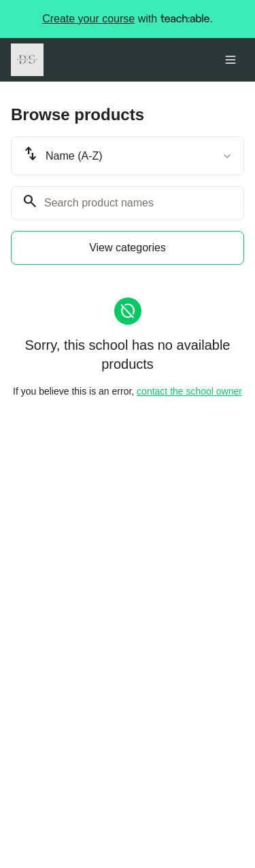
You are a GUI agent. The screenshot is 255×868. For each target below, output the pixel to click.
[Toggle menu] (231, 60)
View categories (128, 248)
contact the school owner (189, 391)
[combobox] (128, 156)
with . (128, 19)
